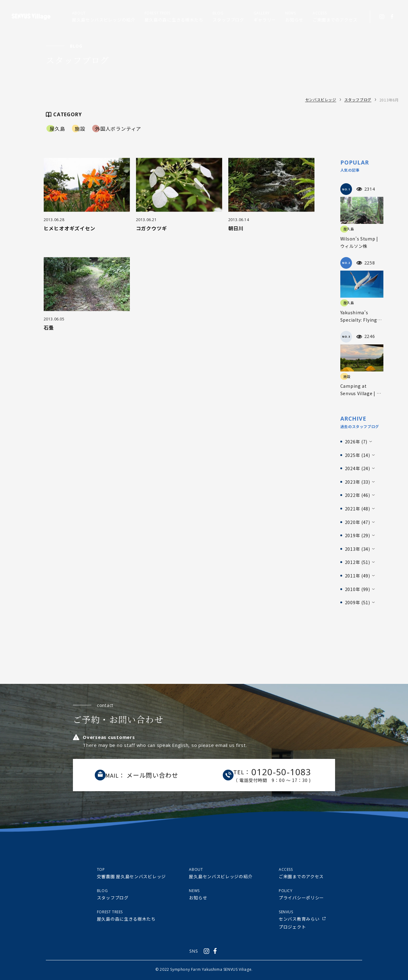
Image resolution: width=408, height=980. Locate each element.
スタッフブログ (358, 100)
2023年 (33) (358, 482)
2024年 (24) (358, 468)
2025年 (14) (358, 455)
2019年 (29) (358, 535)
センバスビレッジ (321, 100)
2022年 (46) (358, 495)
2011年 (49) (358, 576)
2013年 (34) (358, 549)
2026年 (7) (356, 442)
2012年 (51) (358, 562)
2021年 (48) (358, 509)
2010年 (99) (358, 589)
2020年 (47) (358, 522)
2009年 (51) (358, 602)
